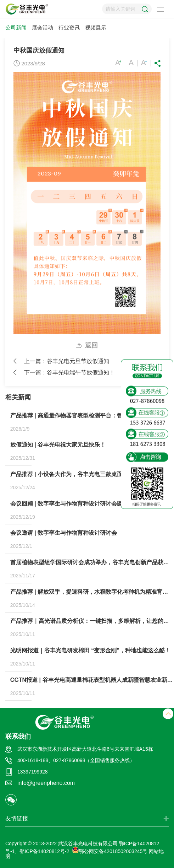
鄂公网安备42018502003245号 (110, 851)
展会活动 (43, 28)
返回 (91, 345)
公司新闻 (16, 28)
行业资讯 (69, 28)
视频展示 (96, 28)
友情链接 (17, 818)
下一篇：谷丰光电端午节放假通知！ (69, 372)
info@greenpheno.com (46, 783)
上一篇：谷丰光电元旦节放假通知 (67, 361)
